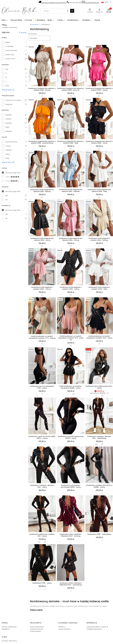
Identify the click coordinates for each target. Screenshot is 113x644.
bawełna (9, 115)
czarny (8, 146)
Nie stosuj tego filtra (13, 173)
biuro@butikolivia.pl (90, 3)
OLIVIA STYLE (10, 59)
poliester (9, 123)
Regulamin (6, 629)
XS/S (7, 86)
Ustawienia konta (36, 629)
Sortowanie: (33, 34)
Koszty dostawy (64, 629)
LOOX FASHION (11, 50)
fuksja (8, 154)
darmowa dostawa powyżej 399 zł (53, 3)
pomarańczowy (11, 142)
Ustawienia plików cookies (96, 627)
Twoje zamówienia (37, 627)
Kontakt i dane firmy (9, 641)
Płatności (62, 627)
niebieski (9, 150)
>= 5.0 (12, 177)
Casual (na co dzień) (13, 100)
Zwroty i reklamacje (9, 627)
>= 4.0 (12, 181)
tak (7, 196)
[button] (72, 11)
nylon (7, 127)
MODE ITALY (10, 55)
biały (7, 158)
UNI (7, 69)
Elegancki (9, 104)
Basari (8, 42)
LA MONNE (9, 46)
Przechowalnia (35, 631)
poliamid (9, 131)
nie (6, 200)
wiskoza (8, 119)
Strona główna (34, 24)
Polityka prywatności (94, 629)
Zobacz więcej (36, 610)
